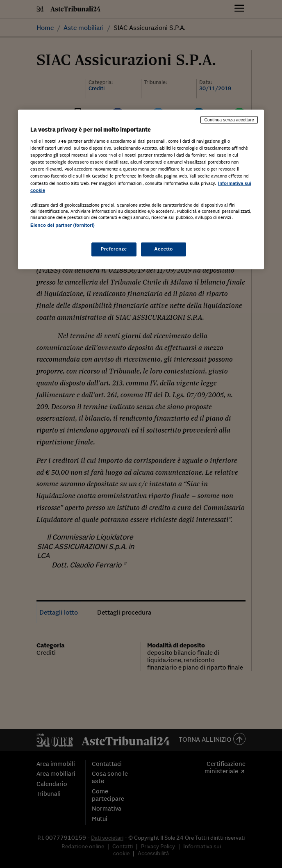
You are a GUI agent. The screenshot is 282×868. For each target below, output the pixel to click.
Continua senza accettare (229, 120)
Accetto (164, 249)
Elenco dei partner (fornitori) (63, 225)
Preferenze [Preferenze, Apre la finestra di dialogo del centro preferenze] (114, 249)
